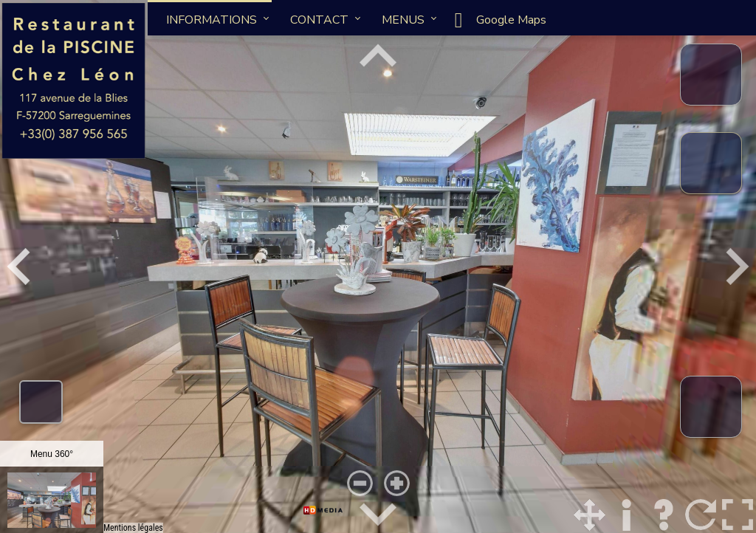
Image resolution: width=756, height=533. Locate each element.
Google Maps (496, 20)
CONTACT (319, 20)
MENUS (403, 20)
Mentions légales (133, 528)
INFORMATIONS (212, 20)
